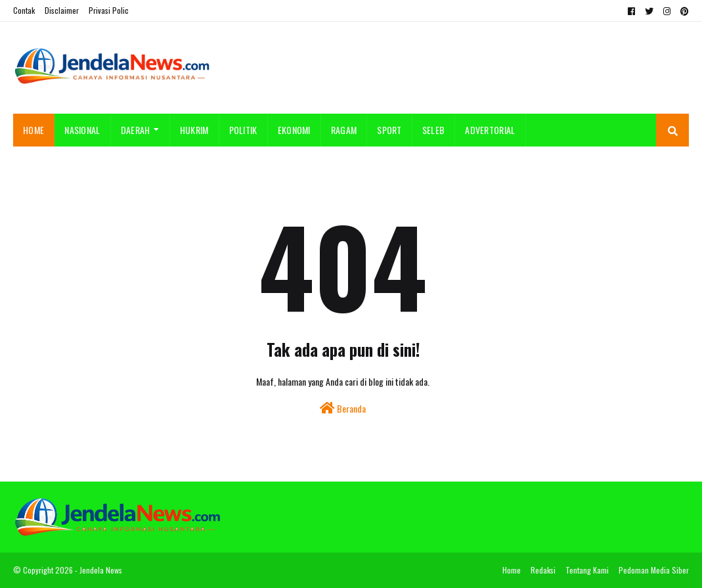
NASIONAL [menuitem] (82, 130)
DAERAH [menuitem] (136, 130)
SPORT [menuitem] (389, 130)
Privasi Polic (109, 10)
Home (512, 570)
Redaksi (543, 570)
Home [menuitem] (33, 130)
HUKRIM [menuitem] (194, 130)
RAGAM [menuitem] (344, 130)
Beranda (343, 408)
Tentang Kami (587, 570)
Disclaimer (62, 10)
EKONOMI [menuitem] (294, 130)
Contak (24, 10)
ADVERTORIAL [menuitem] (490, 130)
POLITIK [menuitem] (243, 130)
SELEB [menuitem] (434, 130)
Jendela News (101, 570)
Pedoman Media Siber (654, 570)
